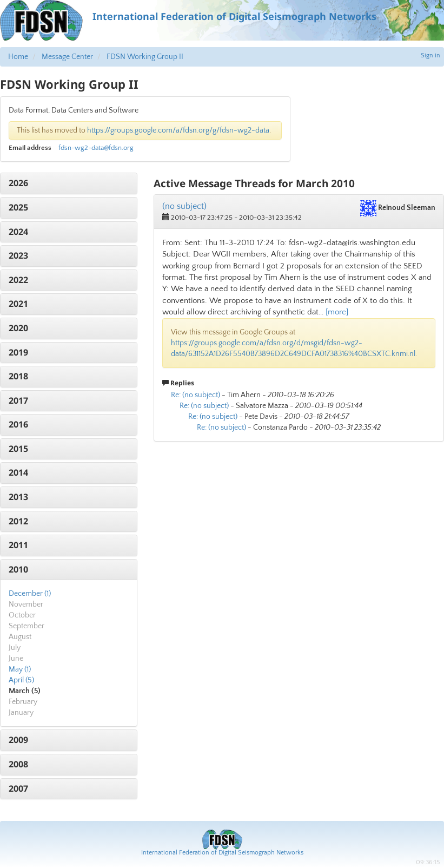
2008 (18, 764)
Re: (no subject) (196, 395)
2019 (18, 352)
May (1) (20, 669)
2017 (18, 400)
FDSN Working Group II (145, 57)
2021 (18, 304)
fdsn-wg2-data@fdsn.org (96, 148)
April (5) (21, 680)
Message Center (67, 57)
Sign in (430, 55)
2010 (18, 569)
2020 (18, 328)
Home (18, 57)
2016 (18, 424)
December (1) (30, 594)
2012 (18, 521)
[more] (337, 312)
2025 (18, 207)
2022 (18, 280)
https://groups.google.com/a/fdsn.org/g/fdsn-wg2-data (178, 130)
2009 (18, 740)
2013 (18, 497)
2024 (18, 232)
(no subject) (184, 206)
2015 (18, 449)
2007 (18, 788)
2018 (18, 376)
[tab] (69, 183)
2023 (18, 255)
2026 (18, 183)
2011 (18, 545)
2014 (18, 472)
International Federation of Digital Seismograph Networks (222, 853)
